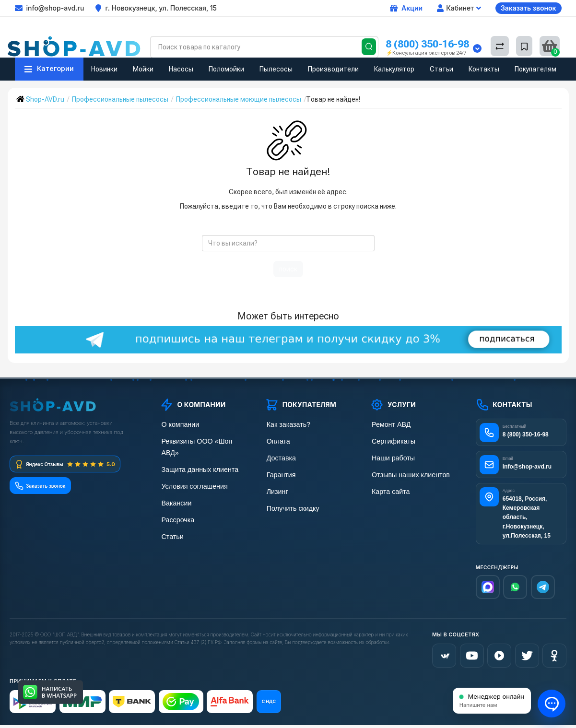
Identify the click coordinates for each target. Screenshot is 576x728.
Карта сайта (388, 489)
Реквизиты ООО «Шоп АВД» (203, 440)
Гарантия (279, 473)
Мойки (143, 69)
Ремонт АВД (389, 424)
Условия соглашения (192, 473)
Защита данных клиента (197, 457)
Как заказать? (286, 424)
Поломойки (226, 69)
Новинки (104, 69)
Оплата (276, 440)
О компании (178, 424)
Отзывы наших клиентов (407, 473)
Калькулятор (394, 69)
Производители (333, 69)
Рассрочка (176, 506)
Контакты (484, 69)
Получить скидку (290, 506)
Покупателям (535, 69)
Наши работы (391, 457)
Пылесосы (276, 69)
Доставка (279, 457)
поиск (288, 269)
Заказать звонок (529, 8)
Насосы (181, 69)
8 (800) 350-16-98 (427, 44)
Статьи (441, 69)
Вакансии (175, 489)
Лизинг (276, 489)
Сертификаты (391, 440)
